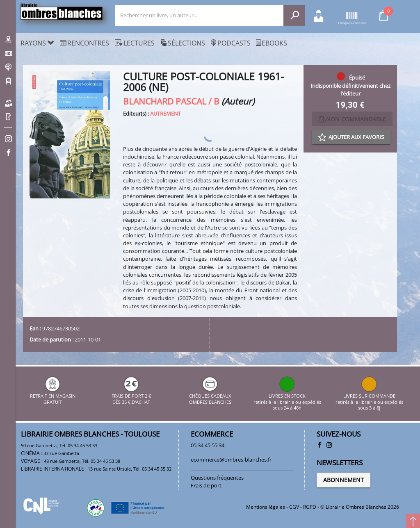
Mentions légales (266, 507)
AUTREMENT (165, 114)
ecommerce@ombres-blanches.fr (231, 460)
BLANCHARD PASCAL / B (171, 101)
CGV (294, 507)
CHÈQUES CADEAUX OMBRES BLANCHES (210, 396)
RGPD (310, 507)
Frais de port (206, 485)
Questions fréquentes (217, 478)
